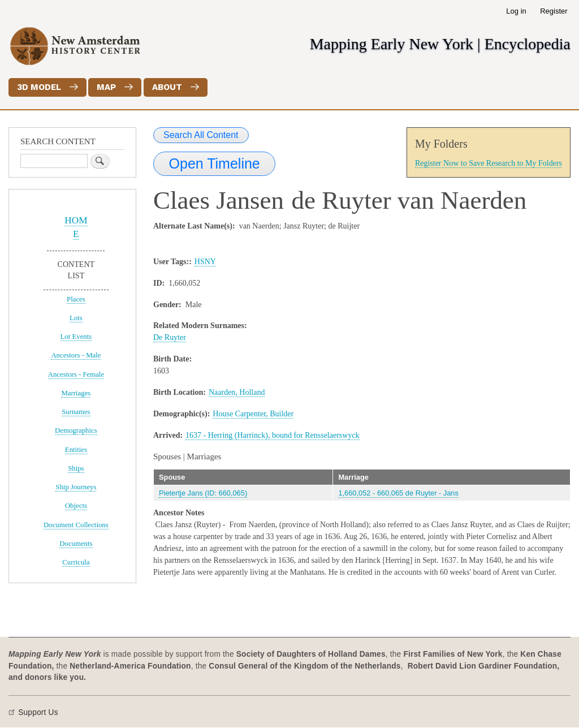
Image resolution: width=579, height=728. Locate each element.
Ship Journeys (76, 487)
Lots (76, 318)
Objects (76, 506)
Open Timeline (215, 163)
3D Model (39, 87)
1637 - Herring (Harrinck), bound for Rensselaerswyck (273, 435)
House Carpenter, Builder (253, 414)
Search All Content (201, 135)
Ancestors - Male (76, 355)
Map (106, 87)
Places (76, 299)
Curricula (76, 562)
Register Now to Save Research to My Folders (489, 163)
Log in (516, 11)
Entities (76, 450)
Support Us (38, 712)
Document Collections (76, 525)
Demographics (76, 430)
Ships (76, 468)
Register (554, 11)
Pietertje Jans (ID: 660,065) (203, 493)
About (167, 87)
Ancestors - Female (76, 374)
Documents (76, 544)
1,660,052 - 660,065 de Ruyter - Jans (398, 493)
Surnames (76, 412)
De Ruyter (170, 337)
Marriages (76, 393)
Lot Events (76, 337)
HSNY (205, 262)
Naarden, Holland (237, 392)
